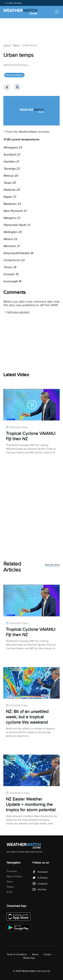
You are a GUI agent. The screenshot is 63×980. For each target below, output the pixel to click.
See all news (52, 565)
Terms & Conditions (17, 954)
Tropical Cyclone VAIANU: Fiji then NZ (31, 436)
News (16, 45)
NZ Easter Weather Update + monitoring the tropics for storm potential (31, 804)
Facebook (40, 872)
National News (14, 75)
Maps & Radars (15, 876)
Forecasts (12, 871)
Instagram (40, 884)
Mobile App (29, 958)
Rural (9, 892)
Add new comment (17, 312)
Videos (10, 887)
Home (7, 45)
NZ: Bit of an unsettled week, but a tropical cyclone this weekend (27, 717)
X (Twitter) (40, 878)
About (35, 954)
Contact (47, 954)
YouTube (39, 890)
